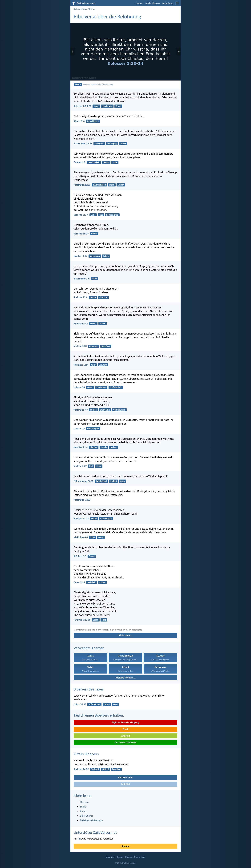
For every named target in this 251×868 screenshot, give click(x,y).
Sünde (94, 519)
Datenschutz (140, 857)
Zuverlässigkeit (99, 185)
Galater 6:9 (79, 162)
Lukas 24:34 (80, 704)
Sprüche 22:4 (81, 297)
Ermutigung (112, 144)
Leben (96, 106)
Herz (101, 215)
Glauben (94, 447)
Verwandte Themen (89, 648)
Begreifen (116, 769)
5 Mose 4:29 (80, 466)
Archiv (83, 811)
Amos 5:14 (79, 582)
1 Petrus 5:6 (80, 556)
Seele (99, 466)
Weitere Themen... (125, 678)
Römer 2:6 (79, 121)
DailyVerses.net (80, 9)
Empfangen (107, 106)
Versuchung (95, 256)
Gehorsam (99, 144)
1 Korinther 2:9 (82, 279)
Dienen (121, 185)
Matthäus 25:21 (82, 185)
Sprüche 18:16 (81, 234)
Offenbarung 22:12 (84, 481)
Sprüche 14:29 (81, 769)
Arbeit (118, 106)
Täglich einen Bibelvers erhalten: (99, 715)
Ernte (115, 162)
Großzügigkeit (116, 387)
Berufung (103, 365)
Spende (125, 846)
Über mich (110, 857)
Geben (94, 234)
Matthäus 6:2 (81, 324)
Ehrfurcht (103, 297)
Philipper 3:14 (81, 365)
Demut (93, 297)
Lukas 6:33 (79, 429)
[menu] (177, 4)
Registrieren (168, 3)
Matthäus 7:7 (81, 410)
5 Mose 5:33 (80, 346)
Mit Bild (126, 784)
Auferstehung (95, 704)
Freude (104, 447)
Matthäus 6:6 (81, 537)
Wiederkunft (101, 481)
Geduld (106, 162)
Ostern (107, 704)
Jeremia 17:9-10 (82, 620)
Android (125, 736)
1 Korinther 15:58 (83, 143)
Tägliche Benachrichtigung (125, 722)
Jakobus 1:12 (80, 256)
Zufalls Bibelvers (152, 3)
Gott (91, 466)
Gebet (101, 537)
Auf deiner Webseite (125, 742)
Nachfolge (106, 346)
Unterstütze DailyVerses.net (95, 832)
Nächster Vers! (125, 777)
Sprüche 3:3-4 (81, 215)
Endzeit (114, 481)
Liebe (93, 215)
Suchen (93, 410)
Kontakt (129, 857)
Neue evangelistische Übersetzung (98, 84)
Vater (93, 537)
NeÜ (78, 84)
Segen (112, 185)
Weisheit (95, 769)
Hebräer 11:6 (81, 447)
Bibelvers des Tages (89, 689)
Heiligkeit (91, 582)
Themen (139, 3)
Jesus (93, 365)
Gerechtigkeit (93, 121)
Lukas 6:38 (79, 387)
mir (79, 839)
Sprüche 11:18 (81, 519)
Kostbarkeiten (112, 215)
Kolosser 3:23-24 (82, 106)
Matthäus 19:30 (82, 500)
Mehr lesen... (125, 635)
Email (126, 729)
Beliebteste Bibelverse (91, 820)
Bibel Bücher (87, 816)
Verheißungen (119, 410)
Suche (83, 807)
